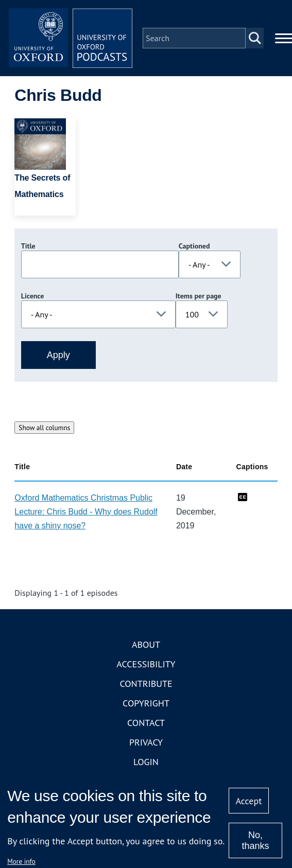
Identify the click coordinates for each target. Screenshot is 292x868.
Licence (32, 296)
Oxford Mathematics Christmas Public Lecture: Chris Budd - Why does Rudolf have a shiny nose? (86, 512)
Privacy (146, 742)
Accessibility (146, 664)
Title (28, 246)
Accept (249, 801)
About (146, 644)
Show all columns (44, 428)
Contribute (146, 684)
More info (21, 861)
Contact (146, 723)
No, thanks (255, 840)
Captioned (194, 246)
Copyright (146, 703)
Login (146, 762)
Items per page (199, 296)
